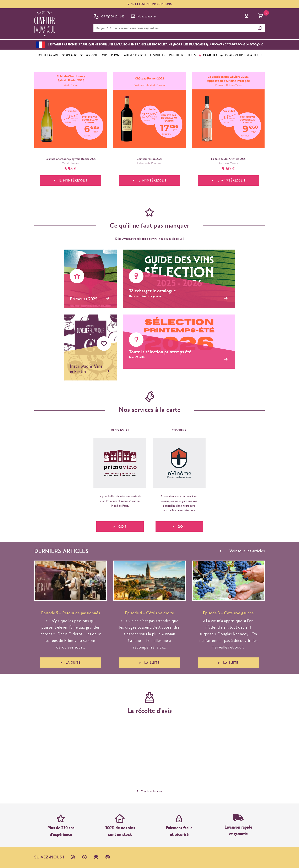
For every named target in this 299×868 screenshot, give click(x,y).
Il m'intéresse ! (71, 181)
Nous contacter (143, 16)
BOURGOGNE (89, 55)
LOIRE (104, 55)
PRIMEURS (208, 55)
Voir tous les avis (150, 791)
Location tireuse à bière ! (241, 55)
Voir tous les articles (242, 551)
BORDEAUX (69, 55)
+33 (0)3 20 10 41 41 (109, 16)
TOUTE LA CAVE (48, 55)
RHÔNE (116, 55)
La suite (71, 663)
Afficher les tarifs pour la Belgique (236, 45)
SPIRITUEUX (176, 55)
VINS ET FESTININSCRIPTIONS (150, 4)
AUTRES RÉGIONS (136, 55)
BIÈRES (191, 55)
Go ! (120, 527)
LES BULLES (158, 55)
